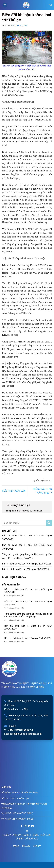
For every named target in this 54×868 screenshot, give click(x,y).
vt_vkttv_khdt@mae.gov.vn (19, 730)
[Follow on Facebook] (22, 826)
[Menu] (5, 5)
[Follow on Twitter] (29, 826)
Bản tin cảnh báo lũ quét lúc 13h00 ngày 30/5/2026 (27, 537)
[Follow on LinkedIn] (32, 826)
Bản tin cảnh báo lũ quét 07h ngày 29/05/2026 (25, 569)
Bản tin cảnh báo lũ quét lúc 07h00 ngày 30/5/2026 (27, 547)
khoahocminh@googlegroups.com (23, 734)
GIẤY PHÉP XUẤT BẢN (14, 491)
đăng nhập (20, 511)
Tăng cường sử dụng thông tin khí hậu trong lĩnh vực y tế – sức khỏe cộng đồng (27, 556)
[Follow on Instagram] (25, 826)
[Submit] (49, 523)
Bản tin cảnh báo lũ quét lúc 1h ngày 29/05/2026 (27, 564)
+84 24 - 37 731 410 (31, 716)
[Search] (51, 5)
